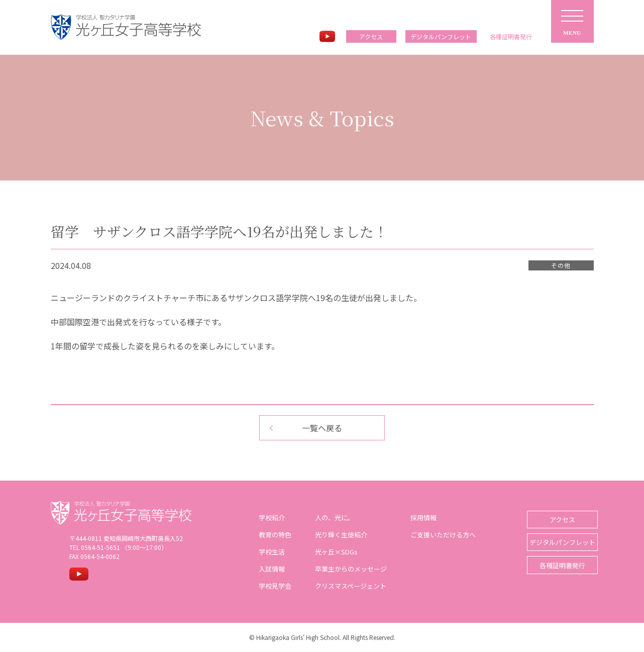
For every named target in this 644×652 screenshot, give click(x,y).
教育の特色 (271, 535)
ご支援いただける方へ (439, 535)
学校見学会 (271, 586)
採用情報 (419, 518)
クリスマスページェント (347, 586)
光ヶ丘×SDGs (332, 552)
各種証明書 (511, 37)
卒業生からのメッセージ (347, 569)
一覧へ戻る (322, 428)
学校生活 (268, 552)
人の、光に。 (331, 518)
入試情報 (268, 569)
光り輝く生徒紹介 (337, 535)
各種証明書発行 (556, 559)
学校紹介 (268, 518)
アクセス (371, 36)
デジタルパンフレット (441, 36)
